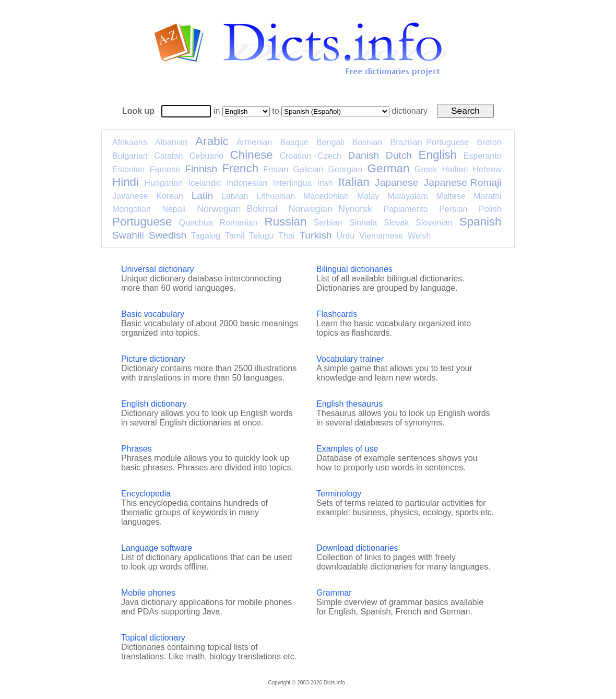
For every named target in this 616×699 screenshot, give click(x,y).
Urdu (345, 236)
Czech (329, 156)
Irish (325, 183)
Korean (170, 196)
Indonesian (247, 183)
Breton (489, 142)
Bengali (330, 142)
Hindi (126, 182)
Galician (309, 169)
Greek (426, 169)
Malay (368, 196)
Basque (294, 142)
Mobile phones (148, 593)
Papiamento (405, 209)
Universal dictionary (158, 269)
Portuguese (142, 222)
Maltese (451, 196)
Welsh (419, 236)
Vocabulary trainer (350, 359)
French (240, 168)
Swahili (128, 235)
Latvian (235, 196)
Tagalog (206, 236)
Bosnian (368, 142)
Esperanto (483, 156)
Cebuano (206, 156)
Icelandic (204, 183)
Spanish (481, 222)
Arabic (212, 141)
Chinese (252, 155)
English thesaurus (350, 404)
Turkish (315, 235)
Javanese (130, 196)
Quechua (196, 223)
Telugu (261, 236)
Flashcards (337, 314)
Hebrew (487, 169)
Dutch (399, 155)
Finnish (201, 169)
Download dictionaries (357, 548)
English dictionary (154, 404)
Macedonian (326, 196)
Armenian (254, 142)
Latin (203, 196)
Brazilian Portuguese (430, 142)
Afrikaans (130, 142)
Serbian (328, 223)
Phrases (137, 449)
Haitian (455, 169)
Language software (157, 548)
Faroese (165, 169)
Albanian (171, 142)
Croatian (295, 156)
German (389, 168)
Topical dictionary (153, 638)
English (438, 155)
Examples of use (347, 449)
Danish (363, 155)
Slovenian (434, 223)
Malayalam (407, 196)
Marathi (487, 196)
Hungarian (163, 183)
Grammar (334, 593)
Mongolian (132, 209)
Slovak (396, 223)
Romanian (239, 223)
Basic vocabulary (153, 314)
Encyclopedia (146, 494)
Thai (286, 236)
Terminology (339, 494)
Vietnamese (381, 236)
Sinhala (363, 223)
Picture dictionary (153, 359)
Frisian (276, 169)
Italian (354, 182)
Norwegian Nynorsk (330, 209)
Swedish (168, 235)
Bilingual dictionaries (354, 269)
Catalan (168, 156)
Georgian (346, 169)
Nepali (174, 209)
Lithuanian (276, 196)
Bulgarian (130, 156)
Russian (286, 222)
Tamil (235, 236)
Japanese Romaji (463, 182)
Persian (453, 209)
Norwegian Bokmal (237, 209)
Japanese (396, 182)
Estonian (128, 169)
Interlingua (293, 183)
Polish (490, 209)
